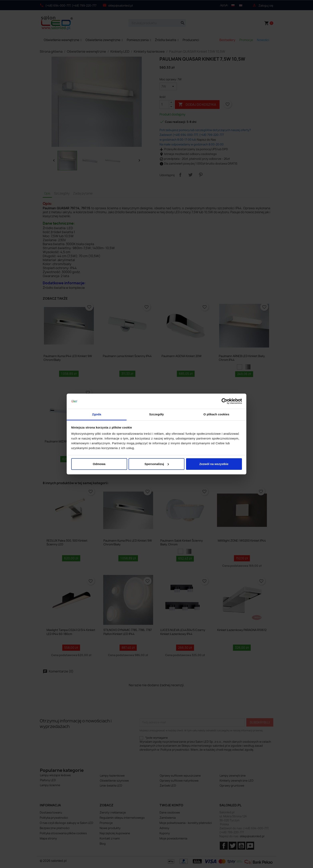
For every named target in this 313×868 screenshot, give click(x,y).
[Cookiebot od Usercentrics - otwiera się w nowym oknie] (224, 401)
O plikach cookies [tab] (216, 414)
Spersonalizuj (157, 464)
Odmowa (99, 464)
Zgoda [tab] (97, 414)
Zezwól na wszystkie (214, 464)
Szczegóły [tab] (156, 414)
